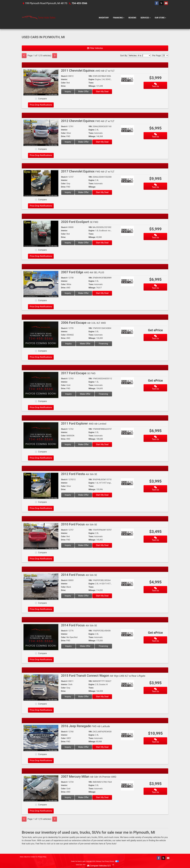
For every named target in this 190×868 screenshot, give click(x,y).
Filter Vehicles (95, 48)
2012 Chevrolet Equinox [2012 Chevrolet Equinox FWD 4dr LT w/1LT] (88, 121)
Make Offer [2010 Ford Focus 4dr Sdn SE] (83, 545)
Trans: (91, 83)
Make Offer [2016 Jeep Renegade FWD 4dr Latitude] (83, 747)
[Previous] (24, 56)
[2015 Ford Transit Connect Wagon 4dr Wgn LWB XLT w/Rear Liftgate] (41, 687)
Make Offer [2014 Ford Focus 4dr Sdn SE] (83, 596)
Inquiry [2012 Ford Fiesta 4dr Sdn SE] (68, 495)
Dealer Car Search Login (78, 861)
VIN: (90, 76)
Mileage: (92, 86)
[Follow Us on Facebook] (157, 3)
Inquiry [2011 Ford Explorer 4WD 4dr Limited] (68, 444)
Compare (42, 99)
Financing (103, 344)
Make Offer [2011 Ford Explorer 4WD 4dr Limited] (83, 444)
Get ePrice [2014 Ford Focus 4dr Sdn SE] (155, 633)
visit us (50, 844)
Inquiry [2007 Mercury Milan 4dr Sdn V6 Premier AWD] (68, 797)
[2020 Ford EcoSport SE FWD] (41, 234)
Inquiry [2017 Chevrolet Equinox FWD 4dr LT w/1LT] (68, 192)
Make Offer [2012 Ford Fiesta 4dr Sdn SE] (83, 495)
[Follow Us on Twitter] (161, 3)
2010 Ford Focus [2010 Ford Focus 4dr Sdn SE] (79, 524)
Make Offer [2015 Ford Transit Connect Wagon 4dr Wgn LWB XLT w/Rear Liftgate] (83, 697)
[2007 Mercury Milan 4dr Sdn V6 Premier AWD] (41, 788)
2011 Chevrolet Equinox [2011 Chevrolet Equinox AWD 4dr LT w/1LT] (88, 71)
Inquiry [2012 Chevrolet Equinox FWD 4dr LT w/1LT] (68, 142)
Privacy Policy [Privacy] (42, 857)
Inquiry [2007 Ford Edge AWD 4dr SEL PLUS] (68, 293)
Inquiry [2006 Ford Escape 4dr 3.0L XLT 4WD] (68, 344)
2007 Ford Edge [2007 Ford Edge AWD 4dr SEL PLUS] (83, 272)
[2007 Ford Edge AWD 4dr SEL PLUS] (41, 284)
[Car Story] (135, 80)
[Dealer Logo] (39, 18)
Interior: (64, 79)
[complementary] (182, 860)
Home (22, 857)
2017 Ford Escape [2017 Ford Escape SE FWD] (78, 373)
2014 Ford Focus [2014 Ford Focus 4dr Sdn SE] (79, 575)
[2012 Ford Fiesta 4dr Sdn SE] (41, 486)
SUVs (101, 837)
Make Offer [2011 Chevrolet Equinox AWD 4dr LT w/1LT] (83, 92)
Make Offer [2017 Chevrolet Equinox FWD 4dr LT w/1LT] (83, 192)
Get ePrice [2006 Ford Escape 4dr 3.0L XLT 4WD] (155, 330)
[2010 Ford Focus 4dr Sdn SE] (41, 536)
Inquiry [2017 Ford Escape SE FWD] (68, 394)
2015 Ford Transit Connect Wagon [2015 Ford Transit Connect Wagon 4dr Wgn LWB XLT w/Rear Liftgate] (103, 676)
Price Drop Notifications (41, 105)
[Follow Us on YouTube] (166, 3)
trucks (94, 837)
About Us (27, 857)
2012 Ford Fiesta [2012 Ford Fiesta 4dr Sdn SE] (79, 474)
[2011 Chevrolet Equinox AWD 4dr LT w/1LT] (41, 82)
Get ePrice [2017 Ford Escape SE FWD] (155, 381)
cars (88, 837)
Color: (64, 83)
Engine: (92, 79)
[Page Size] (165, 56)
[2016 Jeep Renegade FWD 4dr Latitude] (41, 738)
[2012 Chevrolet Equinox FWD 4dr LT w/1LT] (41, 133)
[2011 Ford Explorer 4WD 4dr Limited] (41, 435)
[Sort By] (139, 56)
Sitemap (98, 861)
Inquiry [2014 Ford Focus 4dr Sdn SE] (68, 596)
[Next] (55, 56)
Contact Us (34, 857)
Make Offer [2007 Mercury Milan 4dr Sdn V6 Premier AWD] (83, 797)
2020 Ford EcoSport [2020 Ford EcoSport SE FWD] (80, 222)
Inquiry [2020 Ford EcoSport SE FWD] (68, 243)
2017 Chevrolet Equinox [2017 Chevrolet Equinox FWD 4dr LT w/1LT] (88, 171)
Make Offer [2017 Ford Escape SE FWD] (85, 394)
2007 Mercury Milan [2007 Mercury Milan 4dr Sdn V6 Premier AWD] (89, 777)
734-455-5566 (79, 3)
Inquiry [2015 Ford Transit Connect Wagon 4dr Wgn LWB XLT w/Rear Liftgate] (68, 697)
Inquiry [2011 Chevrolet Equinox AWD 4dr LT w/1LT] (68, 92)
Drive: (63, 86)
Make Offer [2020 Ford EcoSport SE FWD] (83, 243)
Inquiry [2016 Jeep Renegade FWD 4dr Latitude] (68, 747)
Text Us (155, 85)
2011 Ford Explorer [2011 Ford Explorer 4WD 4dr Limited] (84, 423)
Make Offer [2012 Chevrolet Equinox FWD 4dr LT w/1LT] (83, 142)
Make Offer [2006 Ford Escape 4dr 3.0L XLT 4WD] (85, 344)
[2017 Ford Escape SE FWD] (41, 385)
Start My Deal (102, 92)
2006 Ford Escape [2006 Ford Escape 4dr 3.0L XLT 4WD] (84, 323)
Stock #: (65, 76)
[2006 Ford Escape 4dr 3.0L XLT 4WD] (41, 334)
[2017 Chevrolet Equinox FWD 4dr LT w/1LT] (41, 183)
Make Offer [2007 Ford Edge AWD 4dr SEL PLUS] (83, 293)
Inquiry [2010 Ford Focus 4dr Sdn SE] (68, 545)
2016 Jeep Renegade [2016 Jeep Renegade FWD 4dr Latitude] (85, 726)
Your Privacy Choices (110, 861)
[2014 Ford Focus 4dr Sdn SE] (41, 586)
